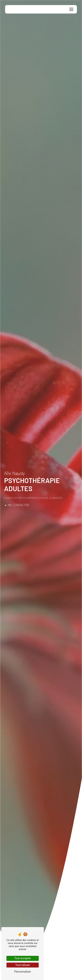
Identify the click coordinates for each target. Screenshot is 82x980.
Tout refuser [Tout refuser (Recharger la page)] (23, 965)
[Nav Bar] (71, 9)
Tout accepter (23, 958)
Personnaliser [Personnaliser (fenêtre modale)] (23, 972)
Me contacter (17, 505)
